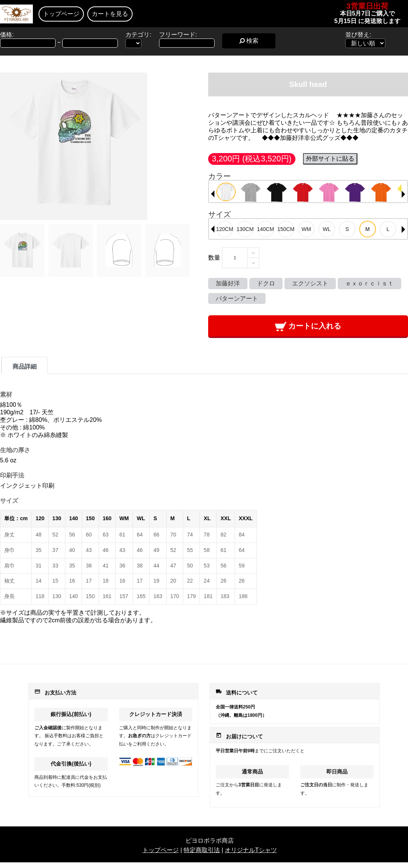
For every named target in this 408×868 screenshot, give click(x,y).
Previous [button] (213, 194)
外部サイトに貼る (330, 159)
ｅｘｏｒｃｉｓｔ (369, 283)
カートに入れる (308, 326)
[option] (226, 192)
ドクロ (266, 283)
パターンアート (237, 298)
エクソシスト (310, 283)
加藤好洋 (228, 283)
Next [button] (403, 194)
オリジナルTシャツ (251, 850)
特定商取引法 (202, 850)
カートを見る (110, 14)
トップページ (61, 14)
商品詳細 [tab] (25, 367)
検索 (249, 41)
